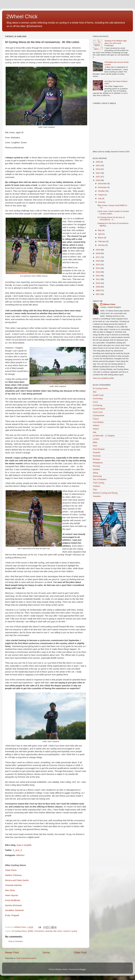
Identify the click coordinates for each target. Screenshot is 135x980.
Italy (95, 432)
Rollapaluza (98, 463)
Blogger (83, 969)
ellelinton (20, 855)
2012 (98, 276)
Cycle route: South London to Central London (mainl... (113, 212)
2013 (98, 272)
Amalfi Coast (98, 395)
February (102, 241)
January (102, 245)
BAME (30, 931)
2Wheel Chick (22, 17)
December (103, 184)
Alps (95, 392)
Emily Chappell (12, 915)
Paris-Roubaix (99, 449)
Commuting (98, 399)
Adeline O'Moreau (13, 875)
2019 (98, 250)
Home (46, 952)
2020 (98, 180)
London (96, 439)
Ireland (96, 429)
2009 (98, 287)
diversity (49, 931)
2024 (98, 166)
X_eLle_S (17, 850)
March (101, 238)
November (103, 187)
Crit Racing (98, 405)
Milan (95, 442)
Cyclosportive (99, 415)
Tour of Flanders (100, 479)
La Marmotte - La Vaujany (104, 436)
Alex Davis (10, 890)
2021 (98, 177)
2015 (98, 265)
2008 (98, 290)
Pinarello (97, 452)
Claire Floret (11, 870)
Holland (96, 425)
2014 (98, 268)
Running (96, 466)
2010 (98, 283)
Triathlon (96, 486)
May (100, 230)
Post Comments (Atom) (26, 958)
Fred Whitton (98, 422)
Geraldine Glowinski (14, 910)
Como (95, 402)
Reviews (96, 459)
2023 (98, 169)
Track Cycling (99, 483)
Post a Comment (16, 941)
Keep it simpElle (24, 845)
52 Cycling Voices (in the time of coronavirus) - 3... (111, 218)
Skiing (95, 473)
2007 (98, 294)
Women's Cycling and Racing (105, 493)
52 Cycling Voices (19, 931)
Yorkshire (97, 496)
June (100, 202)
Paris (95, 446)
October (102, 191)
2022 (98, 173)
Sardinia (96, 469)
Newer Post (12, 952)
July (100, 198)
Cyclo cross (98, 412)
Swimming (97, 476)
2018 (98, 253)
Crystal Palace (99, 409)
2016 (98, 261)
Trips (95, 490)
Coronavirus (39, 931)
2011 (98, 279)
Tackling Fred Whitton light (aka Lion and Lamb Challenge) (115, 43)
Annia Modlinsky (13, 900)
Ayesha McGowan (13, 905)
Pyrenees (97, 456)
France (96, 419)
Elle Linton (58, 931)
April (100, 234)
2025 (98, 162)
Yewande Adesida (13, 885)
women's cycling (70, 931)
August (101, 195)
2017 (98, 257)
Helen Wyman (12, 895)
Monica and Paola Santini (17, 880)
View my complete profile (103, 378)
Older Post (80, 952)
